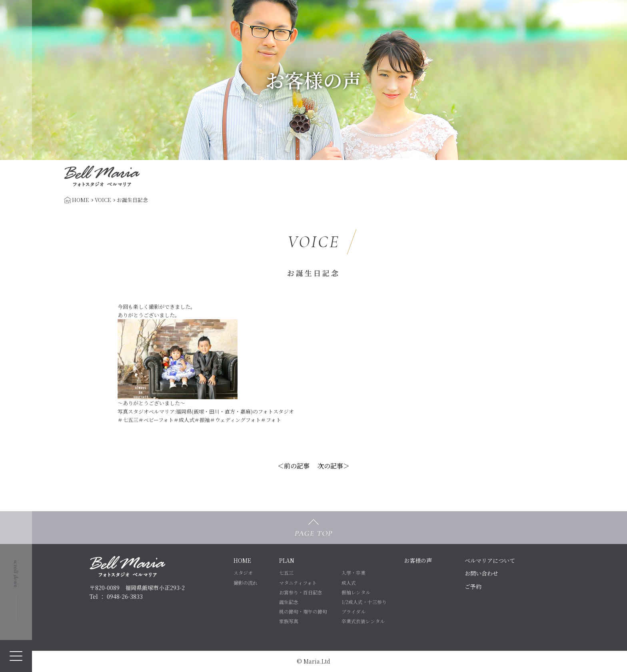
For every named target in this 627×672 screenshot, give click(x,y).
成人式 (349, 583)
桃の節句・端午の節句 (303, 611)
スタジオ (243, 573)
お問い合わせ (481, 573)
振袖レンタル (356, 592)
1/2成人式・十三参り (364, 602)
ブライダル (353, 611)
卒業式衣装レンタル (363, 621)
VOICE (103, 200)
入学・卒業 (353, 573)
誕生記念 (289, 602)
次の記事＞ (333, 466)
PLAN (287, 560)
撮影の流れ (246, 583)
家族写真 (289, 621)
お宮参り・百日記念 (301, 592)
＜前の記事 (294, 466)
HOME (242, 560)
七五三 (286, 573)
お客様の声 (418, 560)
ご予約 (473, 586)
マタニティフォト (298, 583)
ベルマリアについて (490, 560)
